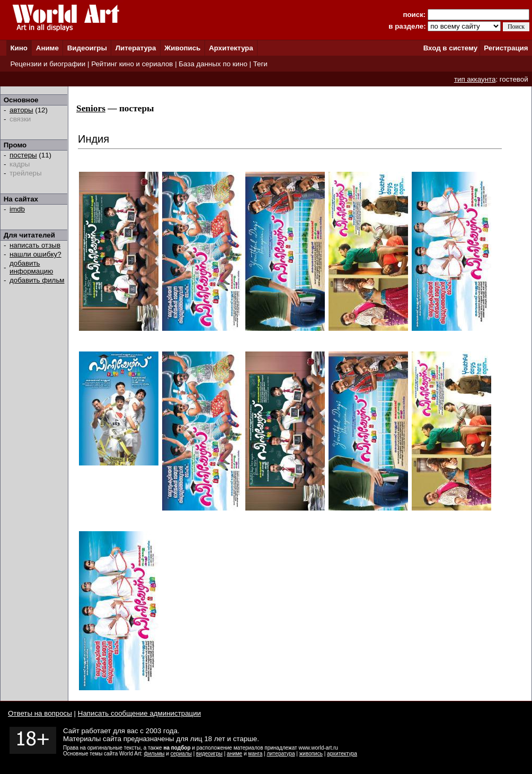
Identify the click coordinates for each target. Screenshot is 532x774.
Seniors (91, 108)
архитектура (342, 754)
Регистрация (506, 48)
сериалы (181, 754)
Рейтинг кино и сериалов (132, 64)
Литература (136, 48)
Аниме (47, 48)
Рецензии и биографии (48, 64)
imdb (17, 209)
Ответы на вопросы (40, 713)
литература (281, 754)
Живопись (182, 48)
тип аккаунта (475, 79)
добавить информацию (31, 267)
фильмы (154, 754)
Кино (19, 48)
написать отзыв (35, 245)
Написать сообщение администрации (139, 713)
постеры (23, 155)
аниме (234, 754)
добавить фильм (37, 280)
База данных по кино (213, 64)
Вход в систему (450, 48)
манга (255, 754)
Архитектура (231, 48)
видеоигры (209, 754)
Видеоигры (87, 48)
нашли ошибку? (36, 254)
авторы (21, 110)
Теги (260, 64)
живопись (311, 754)
